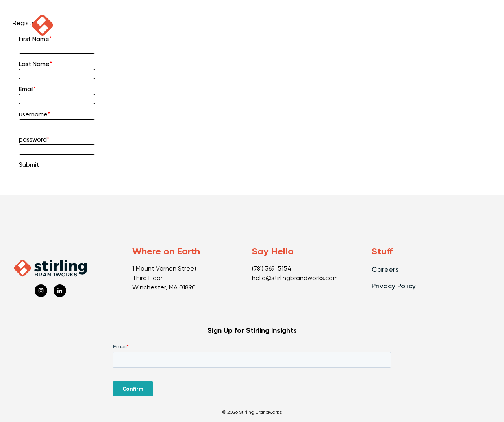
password (33, 140)
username (33, 115)
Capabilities (212, 25)
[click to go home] (43, 25)
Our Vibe (273, 25)
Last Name (34, 64)
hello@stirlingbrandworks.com (295, 278)
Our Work (147, 25)
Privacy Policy (394, 286)
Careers (385, 270)
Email (26, 90)
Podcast (88, 25)
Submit (29, 165)
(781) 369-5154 (272, 269)
